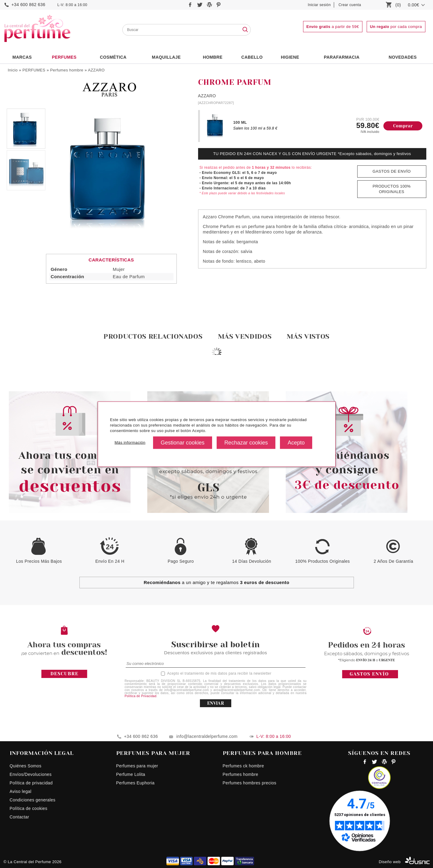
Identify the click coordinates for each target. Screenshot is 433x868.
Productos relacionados (153, 336)
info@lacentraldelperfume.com (207, 736)
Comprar (403, 126)
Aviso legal (21, 791)
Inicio (13, 70)
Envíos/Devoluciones (31, 774)
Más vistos (308, 336)
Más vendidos (245, 336)
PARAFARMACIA (342, 57)
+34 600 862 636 (28, 5)
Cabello (252, 57)
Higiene (290, 57)
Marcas (22, 57)
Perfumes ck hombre (243, 766)
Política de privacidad (31, 783)
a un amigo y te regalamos (216, 582)
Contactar (19, 817)
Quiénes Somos (26, 766)
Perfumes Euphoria (135, 783)
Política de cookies (29, 808)
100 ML (240, 123)
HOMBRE (213, 57)
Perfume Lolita (131, 774)
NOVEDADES (403, 57)
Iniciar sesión (320, 5)
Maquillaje (166, 57)
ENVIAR (216, 703)
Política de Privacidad (141, 696)
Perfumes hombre (67, 70)
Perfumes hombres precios (250, 783)
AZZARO (96, 70)
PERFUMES (64, 57)
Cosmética (113, 57)
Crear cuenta (350, 5)
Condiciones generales (33, 800)
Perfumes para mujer (137, 766)
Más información (130, 443)
